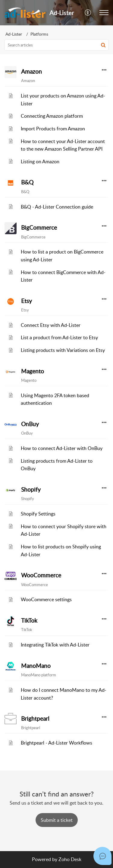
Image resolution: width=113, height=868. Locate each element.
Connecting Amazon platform (52, 116)
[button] (104, 13)
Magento (33, 371)
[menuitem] (88, 13)
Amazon (31, 72)
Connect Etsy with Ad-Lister (51, 325)
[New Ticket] (57, 820)
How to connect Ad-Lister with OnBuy (62, 448)
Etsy (27, 301)
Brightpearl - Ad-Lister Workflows (56, 743)
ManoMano (36, 666)
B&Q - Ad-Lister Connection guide (57, 207)
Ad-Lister (14, 34)
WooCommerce (41, 575)
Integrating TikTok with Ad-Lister (55, 645)
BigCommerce (39, 228)
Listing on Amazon (40, 161)
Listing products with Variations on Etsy (63, 350)
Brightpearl (35, 719)
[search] (56, 45)
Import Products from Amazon (53, 129)
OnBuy (30, 424)
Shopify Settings (38, 514)
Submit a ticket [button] (57, 820)
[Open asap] (102, 856)
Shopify (31, 490)
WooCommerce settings (46, 599)
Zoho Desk (70, 859)
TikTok (29, 621)
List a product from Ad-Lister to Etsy (59, 337)
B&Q (27, 182)
